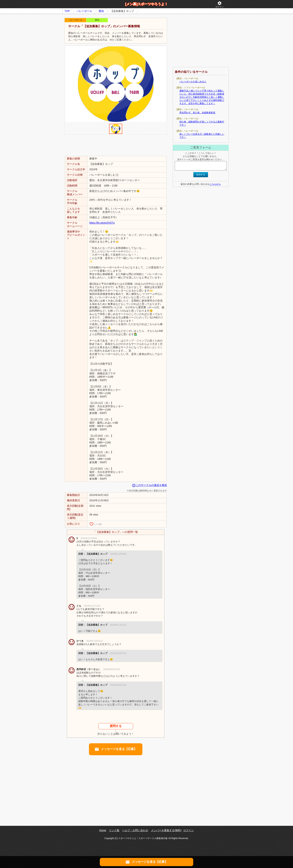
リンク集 (114, 830)
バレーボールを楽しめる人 (193, 82)
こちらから (215, 184)
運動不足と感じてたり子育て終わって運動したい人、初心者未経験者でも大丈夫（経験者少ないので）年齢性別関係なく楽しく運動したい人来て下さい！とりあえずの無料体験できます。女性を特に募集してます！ (202, 97)
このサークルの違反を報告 (149, 485)
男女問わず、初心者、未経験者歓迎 (197, 113)
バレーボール (84, 11)
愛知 (101, 11)
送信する (201, 175)
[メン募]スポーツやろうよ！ (146, 4)
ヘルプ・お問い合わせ (135, 830)
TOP (67, 11)
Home (103, 830)
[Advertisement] (116, 145)
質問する (116, 726)
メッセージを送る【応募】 (116, 749)
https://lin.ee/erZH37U (102, 223)
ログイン (220, 4)
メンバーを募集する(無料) (166, 830)
